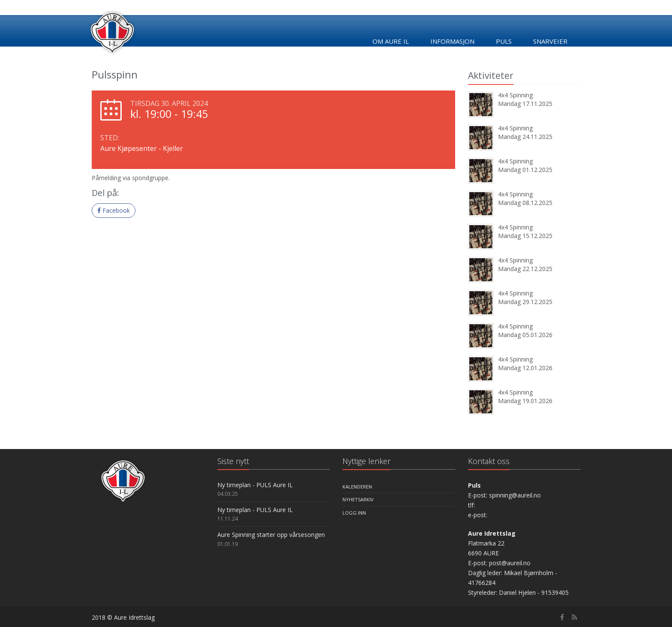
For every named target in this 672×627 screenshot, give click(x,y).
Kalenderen (357, 487)
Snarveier (550, 41)
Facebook (114, 210)
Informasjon (452, 41)
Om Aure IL (391, 41)
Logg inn (354, 513)
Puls (504, 41)
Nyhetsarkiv (358, 499)
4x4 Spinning (515, 95)
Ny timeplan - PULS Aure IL (255, 485)
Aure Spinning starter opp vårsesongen (271, 535)
